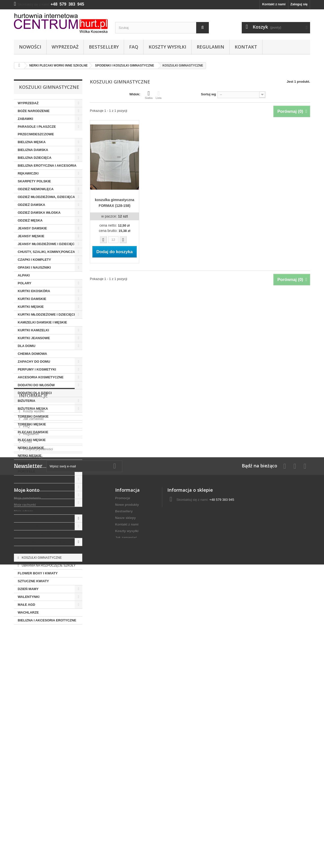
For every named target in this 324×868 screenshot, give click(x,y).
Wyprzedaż (65, 47)
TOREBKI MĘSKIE (32, 424)
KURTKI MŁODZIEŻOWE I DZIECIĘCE (47, 314)
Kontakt (246, 47)
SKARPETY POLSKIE (34, 181)
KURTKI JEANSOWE (34, 338)
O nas (27, 683)
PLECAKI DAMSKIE (33, 432)
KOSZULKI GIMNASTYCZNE (41, 558)
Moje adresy (23, 777)
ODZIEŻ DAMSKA (31, 205)
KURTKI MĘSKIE (31, 307)
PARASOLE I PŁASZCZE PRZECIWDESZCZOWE (37, 130)
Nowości (30, 47)
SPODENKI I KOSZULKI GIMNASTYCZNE (50, 542)
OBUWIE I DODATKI (33, 503)
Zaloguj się (299, 4)
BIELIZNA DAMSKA (33, 150)
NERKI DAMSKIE (31, 448)
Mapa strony (125, 836)
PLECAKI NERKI (33, 526)
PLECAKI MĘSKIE (32, 440)
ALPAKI (24, 275)
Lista (159, 95)
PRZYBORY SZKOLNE (37, 534)
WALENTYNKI (29, 597)
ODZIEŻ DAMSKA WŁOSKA (39, 213)
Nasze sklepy (33, 699)
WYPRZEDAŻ (28, 103)
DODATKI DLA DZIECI (35, 393)
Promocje (123, 764)
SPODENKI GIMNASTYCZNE (42, 550)
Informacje (33, 640)
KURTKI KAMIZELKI (33, 330)
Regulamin (210, 47)
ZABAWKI (25, 119)
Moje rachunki (25, 770)
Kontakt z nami (274, 4)
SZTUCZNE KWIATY (33, 581)
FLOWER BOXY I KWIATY (38, 573)
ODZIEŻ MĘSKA (30, 220)
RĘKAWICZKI (28, 173)
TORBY (23, 463)
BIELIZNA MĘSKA (32, 142)
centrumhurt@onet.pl (203, 775)
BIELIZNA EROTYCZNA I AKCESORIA (47, 166)
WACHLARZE (28, 612)
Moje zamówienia (27, 764)
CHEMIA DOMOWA (32, 354)
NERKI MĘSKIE (30, 456)
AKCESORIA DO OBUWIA (38, 511)
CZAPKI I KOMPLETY (34, 260)
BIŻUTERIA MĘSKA (33, 409)
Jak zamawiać (33, 661)
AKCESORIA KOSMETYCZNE (41, 377)
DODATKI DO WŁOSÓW (36, 385)
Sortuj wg (208, 94)
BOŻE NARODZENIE (34, 111)
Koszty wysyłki (167, 47)
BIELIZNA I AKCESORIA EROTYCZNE (47, 620)
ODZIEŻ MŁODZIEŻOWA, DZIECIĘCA (46, 197)
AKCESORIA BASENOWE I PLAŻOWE (47, 487)
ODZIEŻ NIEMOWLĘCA (36, 189)
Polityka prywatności (38, 691)
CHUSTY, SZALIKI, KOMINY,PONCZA (46, 252)
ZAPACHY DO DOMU (34, 362)
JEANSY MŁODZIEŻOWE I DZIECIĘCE (47, 244)
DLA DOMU (27, 346)
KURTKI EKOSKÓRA (34, 291)
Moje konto (27, 755)
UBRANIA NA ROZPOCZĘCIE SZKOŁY (48, 566)
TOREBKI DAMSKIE (33, 416)
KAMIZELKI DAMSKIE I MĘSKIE (42, 322)
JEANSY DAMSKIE (32, 228)
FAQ (134, 47)
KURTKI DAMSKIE (32, 299)
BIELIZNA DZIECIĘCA (35, 158)
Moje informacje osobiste (34, 783)
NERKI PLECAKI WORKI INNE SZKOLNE (49, 518)
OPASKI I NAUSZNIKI (34, 267)
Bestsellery (104, 47)
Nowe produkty (127, 770)
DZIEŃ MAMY (28, 589)
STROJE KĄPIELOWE (35, 495)
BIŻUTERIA (26, 401)
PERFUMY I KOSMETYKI (37, 369)
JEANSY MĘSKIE (31, 236)
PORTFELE (26, 471)
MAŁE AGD (26, 605)
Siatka (149, 95)
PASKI (23, 479)
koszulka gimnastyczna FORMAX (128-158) (115, 203)
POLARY (25, 283)
